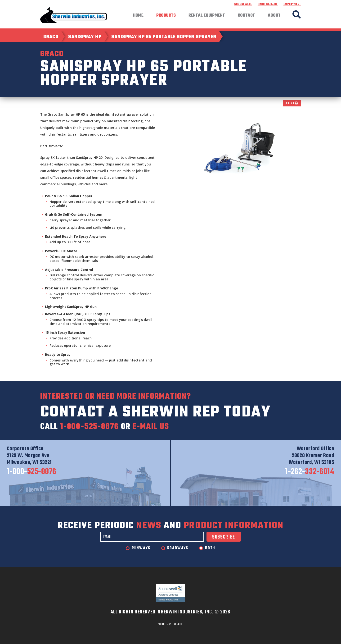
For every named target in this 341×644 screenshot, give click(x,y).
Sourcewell (243, 4)
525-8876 (32, 472)
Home (138, 16)
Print (292, 103)
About (274, 16)
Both (210, 548)
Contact (246, 16)
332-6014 (310, 472)
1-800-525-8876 (90, 427)
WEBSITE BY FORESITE (171, 624)
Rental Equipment (207, 16)
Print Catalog (268, 4)
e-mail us (151, 427)
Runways (141, 548)
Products (166, 16)
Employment (292, 4)
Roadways (178, 548)
